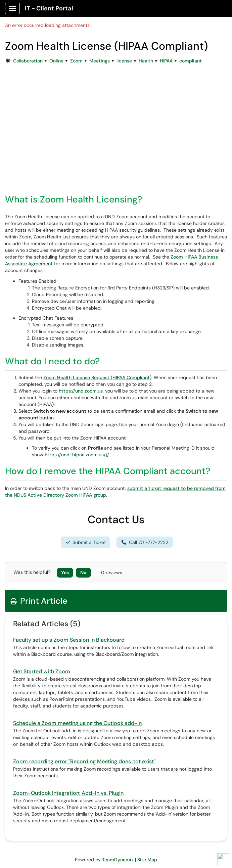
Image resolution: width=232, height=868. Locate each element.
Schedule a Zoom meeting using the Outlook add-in (77, 723)
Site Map (147, 860)
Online (56, 61)
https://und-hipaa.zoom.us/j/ (77, 455)
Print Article (39, 601)
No (83, 573)
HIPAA (166, 61)
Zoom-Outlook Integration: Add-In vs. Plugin (68, 793)
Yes (65, 573)
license (124, 61)
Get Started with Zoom (42, 671)
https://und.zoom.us (81, 391)
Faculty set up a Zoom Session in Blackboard (69, 640)
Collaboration (28, 61)
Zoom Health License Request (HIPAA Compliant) (97, 377)
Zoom (76, 61)
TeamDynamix (118, 860)
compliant (191, 61)
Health (146, 61)
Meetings (100, 61)
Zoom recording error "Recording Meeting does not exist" (84, 761)
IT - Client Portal (49, 8)
